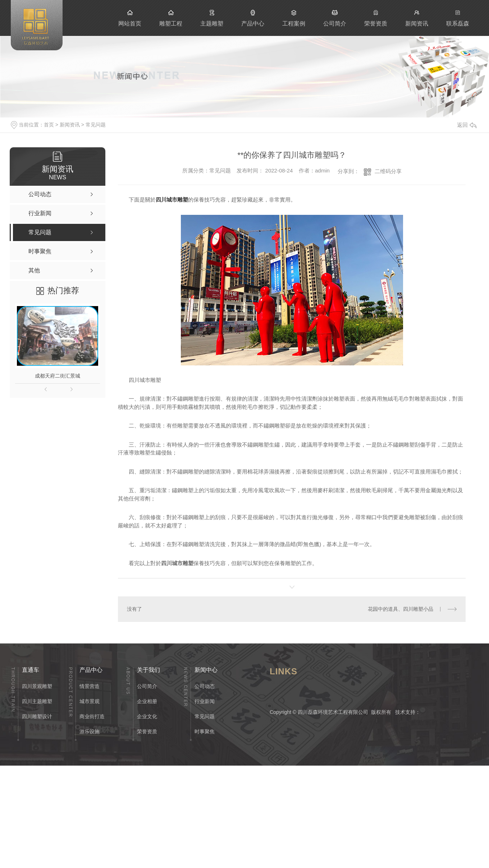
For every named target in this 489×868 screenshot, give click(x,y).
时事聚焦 (205, 731)
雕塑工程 (171, 18)
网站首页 (130, 18)
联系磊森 (458, 18)
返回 (467, 125)
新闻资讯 (417, 18)
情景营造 (90, 686)
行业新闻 (205, 701)
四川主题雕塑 (37, 701)
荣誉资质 (376, 18)
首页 (49, 125)
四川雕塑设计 (37, 716)
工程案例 (294, 18)
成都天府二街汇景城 (58, 376)
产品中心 (253, 18)
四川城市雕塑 (172, 200)
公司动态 (205, 686)
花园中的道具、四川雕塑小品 (401, 609)
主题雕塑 (212, 18)
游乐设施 (90, 731)
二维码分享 (388, 171)
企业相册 (147, 701)
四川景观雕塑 (37, 686)
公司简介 (335, 18)
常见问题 (96, 125)
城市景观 (90, 701)
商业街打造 (92, 716)
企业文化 (147, 716)
